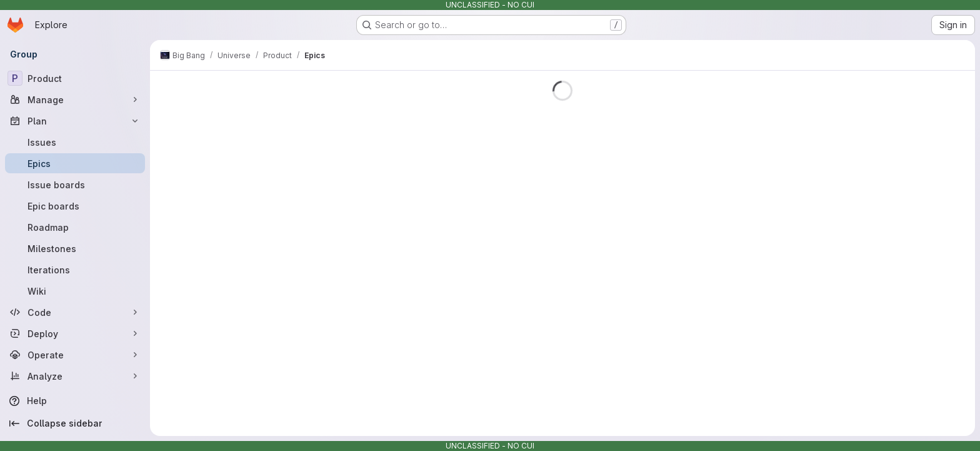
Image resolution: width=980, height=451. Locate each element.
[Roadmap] (75, 227)
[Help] (75, 401)
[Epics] (75, 163)
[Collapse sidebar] (75, 423)
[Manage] (75, 99)
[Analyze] (75, 376)
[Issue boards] (75, 185)
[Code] (75, 312)
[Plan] (75, 121)
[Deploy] (75, 333)
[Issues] (75, 142)
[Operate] (75, 355)
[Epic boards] (75, 206)
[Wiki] (75, 291)
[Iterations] (75, 270)
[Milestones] (75, 248)
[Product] (75, 78)
